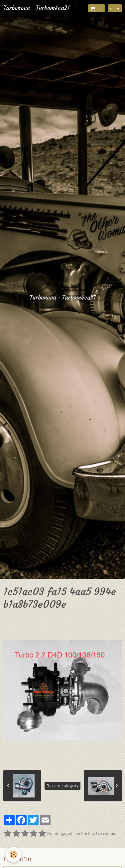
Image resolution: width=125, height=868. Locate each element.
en (112, 8)
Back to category (62, 786)
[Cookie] (13, 855)
